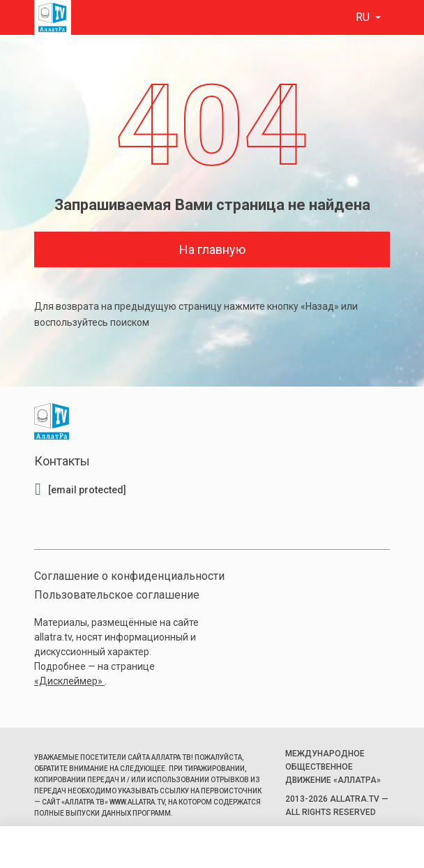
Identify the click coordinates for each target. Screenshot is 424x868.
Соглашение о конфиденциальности (129, 576)
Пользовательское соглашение (117, 595)
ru (364, 17)
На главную (212, 249)
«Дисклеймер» (69, 681)
